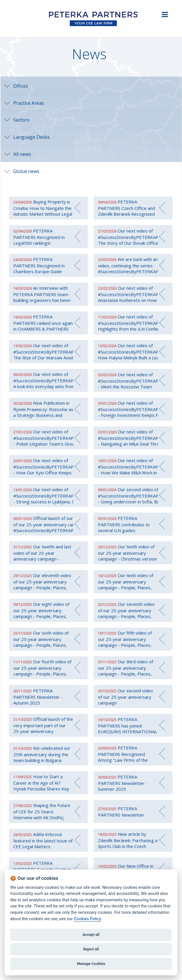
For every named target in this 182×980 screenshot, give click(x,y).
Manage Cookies (91, 964)
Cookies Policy (87, 919)
